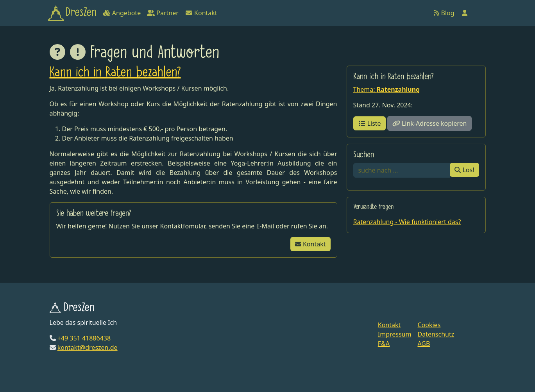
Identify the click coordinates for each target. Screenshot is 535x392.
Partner (163, 13)
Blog (444, 13)
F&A (384, 344)
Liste (369, 123)
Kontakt (201, 13)
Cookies (429, 325)
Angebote (122, 13)
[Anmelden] (465, 13)
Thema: (387, 89)
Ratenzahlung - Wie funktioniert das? (407, 222)
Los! (464, 170)
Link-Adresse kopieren (430, 123)
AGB (424, 344)
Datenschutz (436, 334)
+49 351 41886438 (84, 338)
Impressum (395, 334)
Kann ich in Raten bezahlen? (115, 73)
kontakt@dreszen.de (88, 347)
